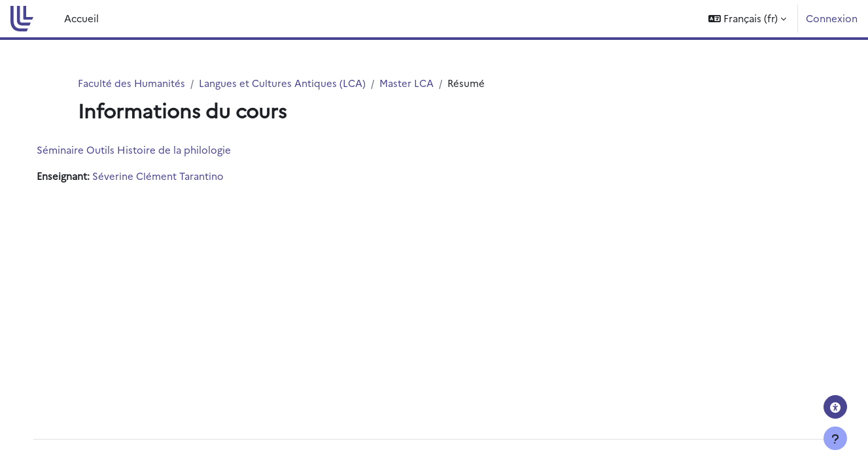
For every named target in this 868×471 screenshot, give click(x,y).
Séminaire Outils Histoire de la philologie (147, 150)
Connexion (832, 18)
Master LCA (407, 83)
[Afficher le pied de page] (835, 438)
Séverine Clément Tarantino (171, 176)
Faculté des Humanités (132, 83)
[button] (747, 19)
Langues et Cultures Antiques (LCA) (283, 83)
